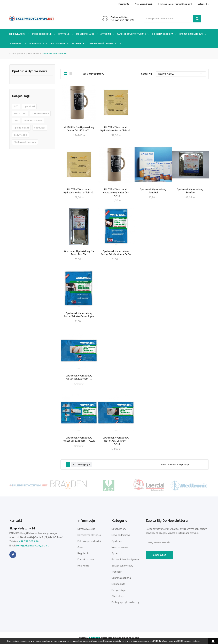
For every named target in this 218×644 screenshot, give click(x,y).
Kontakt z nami (86, 560)
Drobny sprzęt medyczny (126, 602)
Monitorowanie (120, 547)
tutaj (197, 641)
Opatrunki (117, 541)
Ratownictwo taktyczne (125, 560)
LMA (16, 121)
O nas (80, 547)
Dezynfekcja (119, 590)
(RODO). (157, 641)
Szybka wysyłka (86, 529)
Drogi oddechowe (121, 535)
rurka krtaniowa (40, 113)
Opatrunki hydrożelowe (30, 71)
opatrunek (40, 128)
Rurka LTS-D (20, 113)
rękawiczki (29, 106)
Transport (117, 572)
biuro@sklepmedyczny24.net (33, 546)
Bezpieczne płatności (89, 535)
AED (16, 106)
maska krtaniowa (33, 121)
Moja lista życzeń (144, 4)
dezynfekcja (20, 135)
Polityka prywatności (89, 541)
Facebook (13, 555)
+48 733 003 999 (29, 542)
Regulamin (83, 553)
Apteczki (116, 553)
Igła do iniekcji (21, 128)
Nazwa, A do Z (181, 74)
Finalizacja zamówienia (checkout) (175, 4)
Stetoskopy (118, 596)
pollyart (95, 638)
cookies (86, 641)
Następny (84, 464)
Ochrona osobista (121, 578)
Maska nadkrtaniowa (25, 142)
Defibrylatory (119, 529)
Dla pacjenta (118, 584)
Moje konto (124, 4)
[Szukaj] (172, 19)
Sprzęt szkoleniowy (122, 566)
